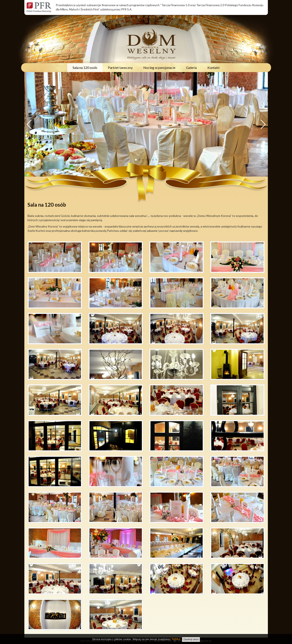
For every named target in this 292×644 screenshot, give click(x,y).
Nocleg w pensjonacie (159, 67)
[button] (263, 124)
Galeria (191, 67)
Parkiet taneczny (120, 67)
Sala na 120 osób (85, 67)
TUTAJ (176, 639)
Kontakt (213, 67)
